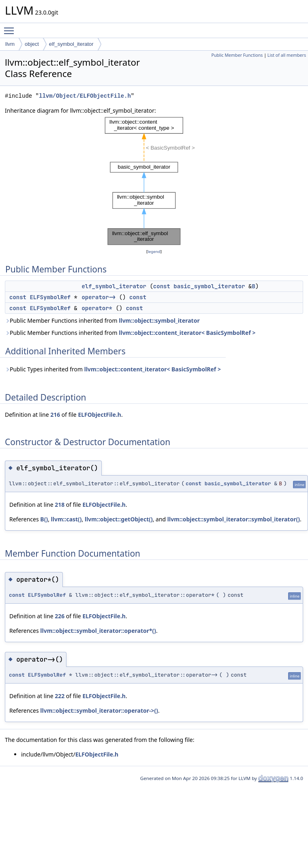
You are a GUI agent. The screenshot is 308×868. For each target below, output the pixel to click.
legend (154, 252)
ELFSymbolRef (50, 297)
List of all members (287, 55)
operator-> (98, 297)
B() (44, 519)
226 (60, 616)
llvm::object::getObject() (119, 519)
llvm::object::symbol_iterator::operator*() (98, 631)
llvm (10, 44)
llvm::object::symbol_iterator (159, 320)
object (32, 44)
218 (60, 505)
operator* (97, 308)
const (162, 286)
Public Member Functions (237, 55)
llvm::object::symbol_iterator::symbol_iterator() (234, 519)
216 (55, 415)
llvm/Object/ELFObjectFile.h (85, 96)
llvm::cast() (66, 519)
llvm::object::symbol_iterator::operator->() (99, 710)
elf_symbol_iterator (71, 44)
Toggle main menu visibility (11, 27)
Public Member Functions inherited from (102, 320)
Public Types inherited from (113, 369)
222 (60, 696)
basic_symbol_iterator (209, 286)
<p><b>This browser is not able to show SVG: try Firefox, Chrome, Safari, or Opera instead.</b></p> (154, 181)
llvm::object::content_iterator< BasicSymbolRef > (187, 333)
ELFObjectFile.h (99, 415)
